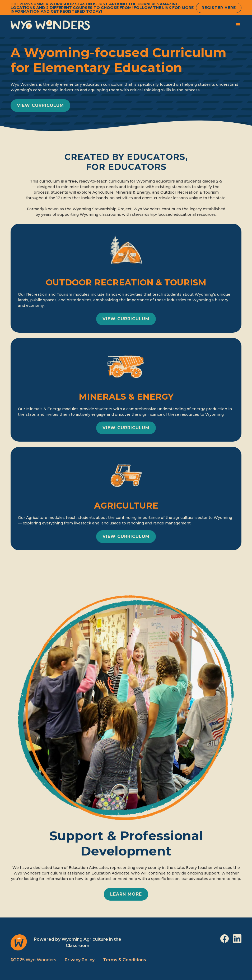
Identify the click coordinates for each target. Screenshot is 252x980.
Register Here (219, 8)
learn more (126, 894)
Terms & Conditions (125, 960)
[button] (238, 25)
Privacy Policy (80, 960)
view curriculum (40, 105)
